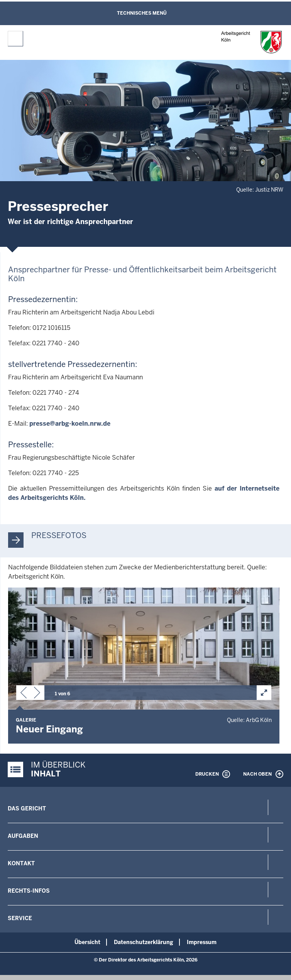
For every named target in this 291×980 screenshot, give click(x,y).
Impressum (202, 942)
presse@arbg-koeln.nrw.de (70, 424)
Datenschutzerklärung (144, 942)
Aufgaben (23, 836)
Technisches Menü (142, 13)
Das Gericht (27, 808)
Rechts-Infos (29, 891)
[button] (24, 694)
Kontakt (21, 863)
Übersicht (87, 942)
